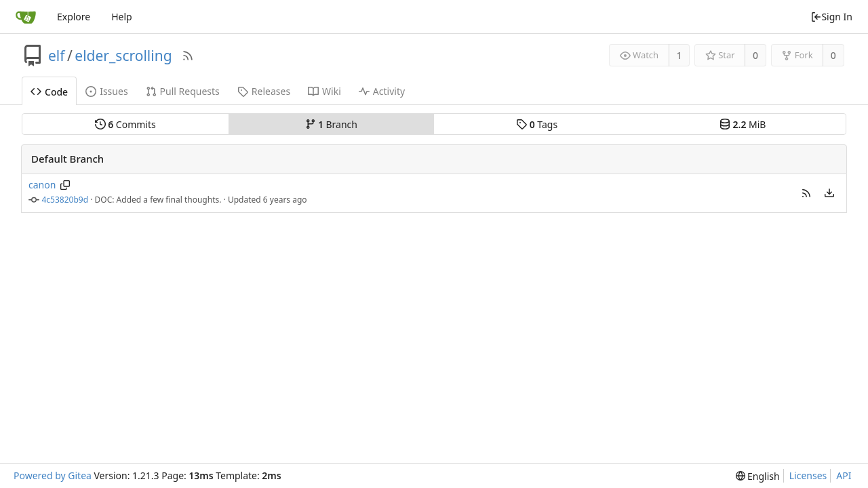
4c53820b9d (65, 200)
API (844, 475)
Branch (332, 124)
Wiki (324, 91)
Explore (74, 17)
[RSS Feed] (188, 56)
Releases (264, 91)
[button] (806, 193)
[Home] (26, 17)
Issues (106, 91)
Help (122, 17)
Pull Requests (183, 91)
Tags (537, 124)
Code (49, 92)
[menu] (829, 193)
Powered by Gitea (53, 475)
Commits (125, 124)
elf (57, 56)
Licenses (808, 475)
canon (42, 185)
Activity (382, 91)
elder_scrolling (123, 56)
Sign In (831, 17)
